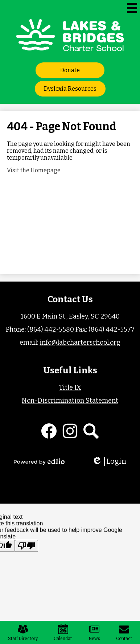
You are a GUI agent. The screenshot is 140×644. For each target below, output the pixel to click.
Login (109, 461)
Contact (124, 633)
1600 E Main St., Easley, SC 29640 (70, 316)
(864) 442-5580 (51, 329)
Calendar (63, 633)
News (94, 633)
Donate (70, 70)
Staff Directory (23, 633)
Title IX (70, 387)
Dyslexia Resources (70, 89)
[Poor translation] (26, 546)
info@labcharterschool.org (80, 342)
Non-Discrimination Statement (70, 401)
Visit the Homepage (34, 170)
